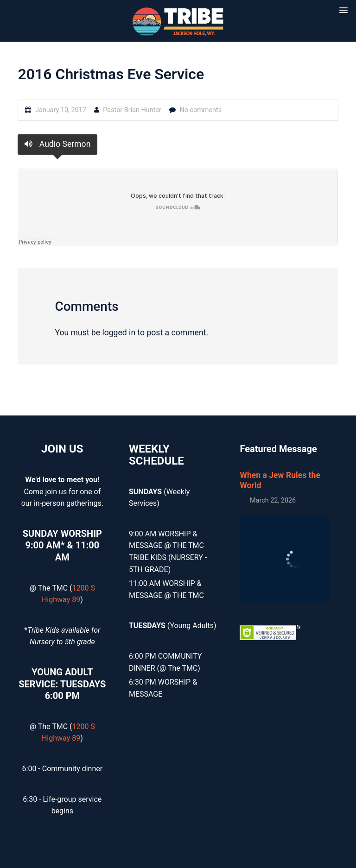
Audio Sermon (57, 144)
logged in (119, 333)
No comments (200, 110)
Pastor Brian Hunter (132, 110)
